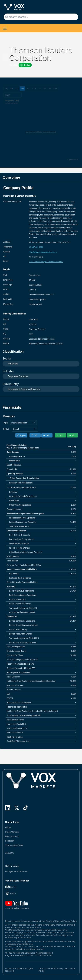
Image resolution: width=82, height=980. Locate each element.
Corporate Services (18, 376)
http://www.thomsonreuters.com (43, 252)
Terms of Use (53, 921)
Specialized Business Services (24, 389)
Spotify (11, 887)
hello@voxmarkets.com (16, 871)
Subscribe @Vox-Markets (17, 905)
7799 (31, 334)
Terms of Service (47, 968)
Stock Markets (12, 832)
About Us (10, 853)
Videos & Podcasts (14, 845)
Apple (10, 893)
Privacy (60, 968)
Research (10, 841)
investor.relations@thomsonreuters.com (46, 261)
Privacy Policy (70, 921)
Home (8, 827)
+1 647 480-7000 (36, 247)
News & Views (12, 836)
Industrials (13, 364)
